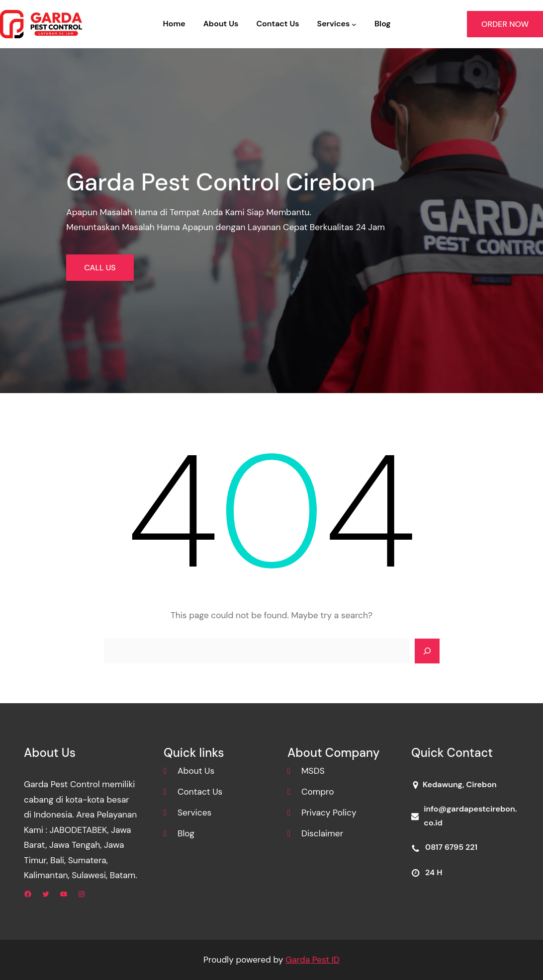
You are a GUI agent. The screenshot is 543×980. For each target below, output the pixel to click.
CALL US (100, 268)
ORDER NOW (505, 24)
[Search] (427, 651)
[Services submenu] (354, 24)
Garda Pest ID (313, 960)
